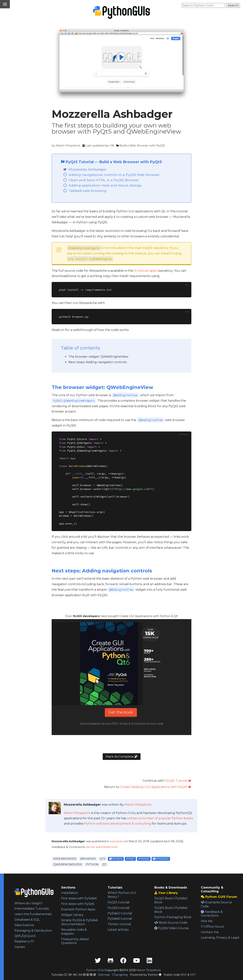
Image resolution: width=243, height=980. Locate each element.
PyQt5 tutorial (119, 902)
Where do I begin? (28, 903)
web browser (65, 859)
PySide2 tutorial (120, 913)
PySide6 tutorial (120, 919)
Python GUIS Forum (219, 897)
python (92, 864)
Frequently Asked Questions (75, 941)
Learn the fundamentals (33, 914)
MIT (193, 975)
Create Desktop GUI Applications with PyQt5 (156, 787)
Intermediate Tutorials (32, 909)
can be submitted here (102, 847)
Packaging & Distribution (33, 931)
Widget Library (72, 915)
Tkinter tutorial (119, 924)
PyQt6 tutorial (119, 908)
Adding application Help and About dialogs (105, 185)
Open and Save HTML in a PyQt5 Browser (104, 180)
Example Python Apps (78, 909)
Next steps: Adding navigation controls (97, 362)
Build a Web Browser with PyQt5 (142, 146)
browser (88, 859)
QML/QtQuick (25, 936)
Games (20, 947)
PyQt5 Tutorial (78, 162)
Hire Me (207, 921)
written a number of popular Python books (160, 818)
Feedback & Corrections (212, 914)
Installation (70, 893)
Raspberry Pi (24, 941)
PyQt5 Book (164, 898)
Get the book (121, 712)
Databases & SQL (27, 920)
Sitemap (104, 975)
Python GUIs (95, 970)
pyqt (130, 859)
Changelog (120, 975)
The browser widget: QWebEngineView (98, 357)
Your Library (166, 893)
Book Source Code (171, 923)
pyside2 (161, 859)
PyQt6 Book (164, 908)
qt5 (103, 859)
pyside (144, 859)
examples (117, 841)
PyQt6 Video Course (172, 928)
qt (104, 864)
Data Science (24, 925)
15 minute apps (145, 271)
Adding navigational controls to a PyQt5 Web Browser (114, 175)
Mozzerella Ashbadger (88, 169)
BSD (184, 975)
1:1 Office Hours (212, 927)
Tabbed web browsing (87, 191)
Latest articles (118, 930)
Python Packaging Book (173, 917)
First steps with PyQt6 (78, 904)
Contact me (210, 932)
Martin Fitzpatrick (68, 146)
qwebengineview (67, 864)
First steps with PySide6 (79, 898)
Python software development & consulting (118, 824)
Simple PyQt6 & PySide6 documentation (79, 922)
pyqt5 (116, 859)
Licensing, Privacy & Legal (220, 938)
